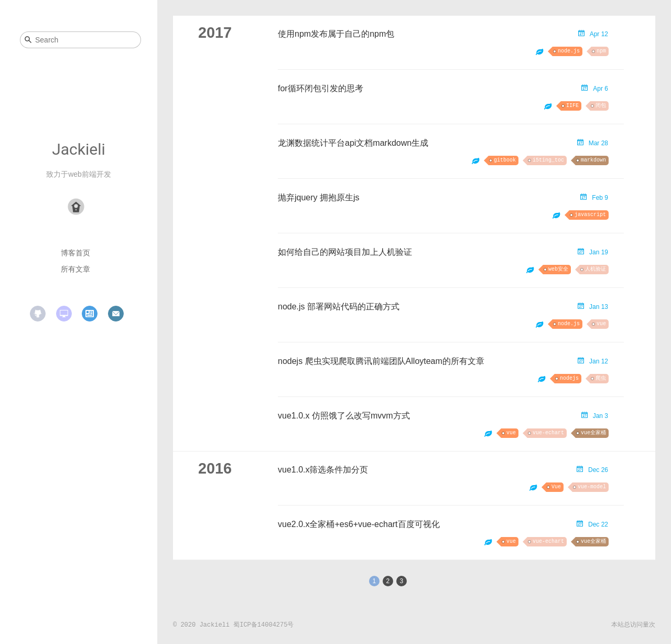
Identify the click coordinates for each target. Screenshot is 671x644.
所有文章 (75, 269)
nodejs (569, 378)
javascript (590, 215)
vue (601, 324)
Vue (556, 487)
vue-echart (548, 433)
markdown (593, 160)
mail (116, 314)
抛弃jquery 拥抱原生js (319, 197)
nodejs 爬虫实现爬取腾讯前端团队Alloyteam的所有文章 (381, 361)
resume (90, 314)
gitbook (505, 160)
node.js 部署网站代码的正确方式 (339, 307)
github (38, 314)
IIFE (572, 106)
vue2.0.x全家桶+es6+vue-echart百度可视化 (359, 524)
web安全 (558, 269)
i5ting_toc (548, 160)
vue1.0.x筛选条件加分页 (323, 470)
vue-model (592, 487)
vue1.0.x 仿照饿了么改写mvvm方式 (344, 416)
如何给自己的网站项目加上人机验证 (345, 252)
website (64, 314)
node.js (569, 51)
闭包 (601, 106)
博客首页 (75, 253)
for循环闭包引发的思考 (321, 88)
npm (601, 51)
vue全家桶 (593, 433)
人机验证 (596, 269)
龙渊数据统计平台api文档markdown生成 (353, 143)
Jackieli (79, 149)
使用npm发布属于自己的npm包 (336, 34)
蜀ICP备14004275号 (263, 625)
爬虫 (601, 378)
